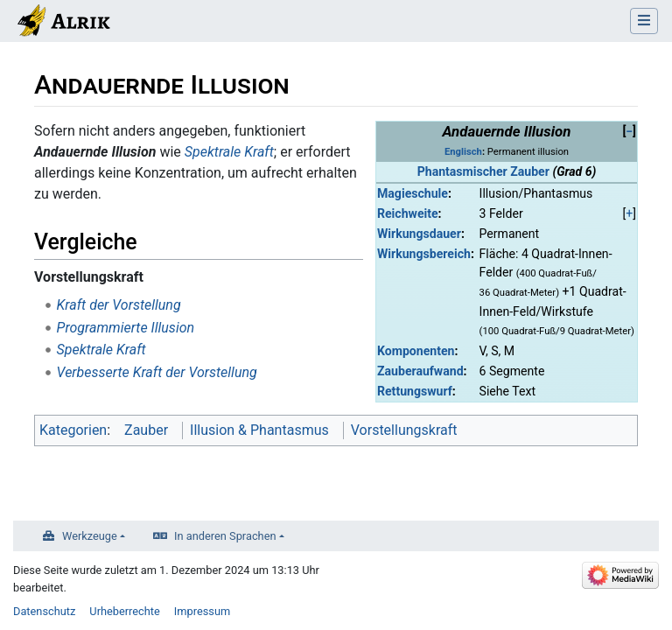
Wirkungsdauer (419, 234)
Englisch (463, 152)
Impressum (202, 611)
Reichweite (408, 213)
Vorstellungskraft (404, 430)
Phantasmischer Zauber (483, 171)
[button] (629, 132)
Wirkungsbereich (424, 254)
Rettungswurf (415, 391)
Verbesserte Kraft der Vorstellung (157, 372)
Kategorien (73, 430)
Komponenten (416, 351)
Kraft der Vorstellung (119, 305)
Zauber (146, 430)
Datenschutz (44, 611)
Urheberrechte (125, 611)
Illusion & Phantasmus (259, 430)
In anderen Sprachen (225, 536)
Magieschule (413, 193)
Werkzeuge (90, 536)
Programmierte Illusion (126, 328)
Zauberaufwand (420, 371)
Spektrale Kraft (229, 152)
